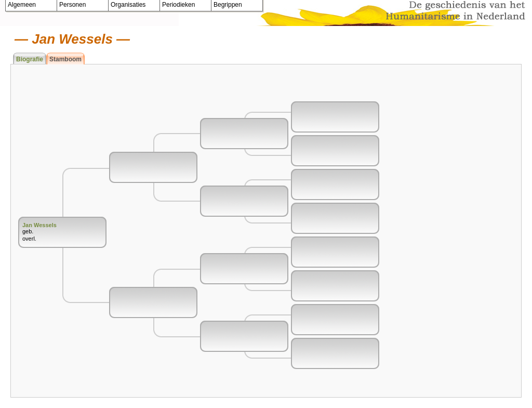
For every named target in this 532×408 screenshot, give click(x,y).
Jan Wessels (39, 225)
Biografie (30, 59)
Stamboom (65, 59)
